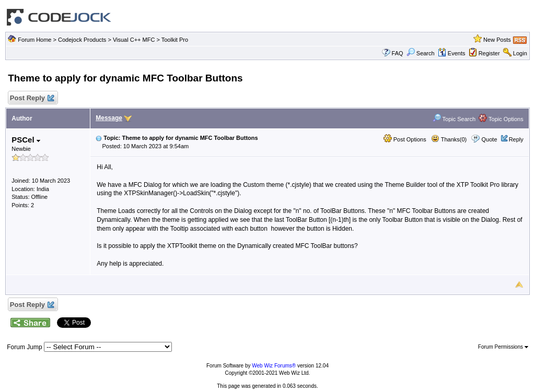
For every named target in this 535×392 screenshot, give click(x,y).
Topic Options (501, 119)
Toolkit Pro (175, 40)
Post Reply (31, 98)
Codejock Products (82, 40)
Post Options (405, 139)
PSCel (26, 140)
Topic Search (454, 119)
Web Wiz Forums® (274, 366)
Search (421, 53)
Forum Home (34, 40)
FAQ (398, 53)
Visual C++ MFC (134, 40)
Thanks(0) (449, 139)
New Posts (497, 40)
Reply (516, 139)
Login (520, 53)
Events (452, 53)
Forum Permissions (503, 347)
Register (489, 53)
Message (109, 118)
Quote (490, 139)
